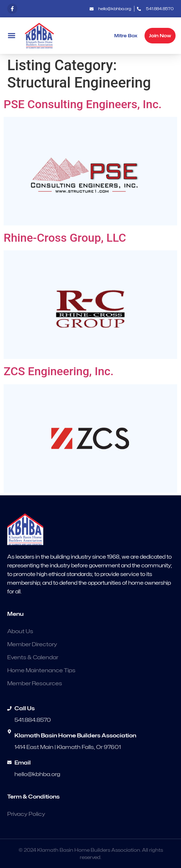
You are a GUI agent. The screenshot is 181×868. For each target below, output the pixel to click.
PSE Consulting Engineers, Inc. (83, 104)
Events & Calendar (33, 657)
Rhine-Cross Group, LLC (65, 238)
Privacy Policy (26, 814)
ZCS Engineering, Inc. (59, 371)
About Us (20, 631)
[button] (11, 36)
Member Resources (35, 683)
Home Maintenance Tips (41, 670)
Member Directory (32, 644)
